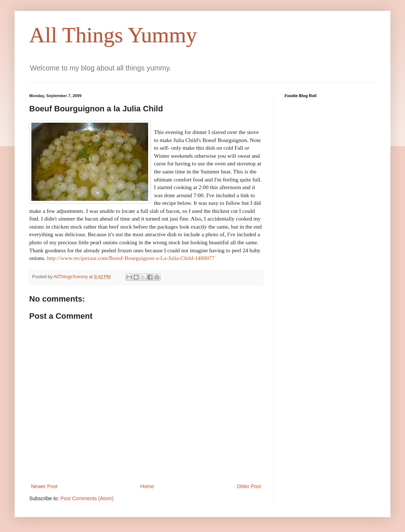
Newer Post (44, 486)
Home (147, 486)
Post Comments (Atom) (87, 498)
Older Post (249, 486)
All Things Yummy (113, 35)
